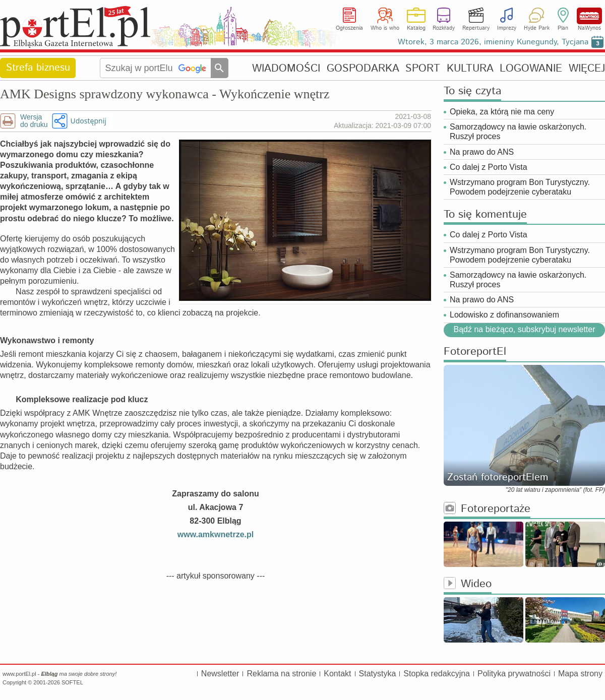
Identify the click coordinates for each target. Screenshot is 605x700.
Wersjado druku (34, 121)
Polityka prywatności (514, 674)
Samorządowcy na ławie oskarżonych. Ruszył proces (518, 132)
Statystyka (378, 674)
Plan (563, 28)
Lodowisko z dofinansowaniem (504, 315)
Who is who (385, 28)
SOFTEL (72, 682)
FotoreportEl (475, 352)
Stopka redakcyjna (437, 674)
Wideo (468, 584)
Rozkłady (444, 28)
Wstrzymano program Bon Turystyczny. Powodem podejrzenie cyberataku (520, 187)
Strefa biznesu (38, 68)
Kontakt (337, 674)
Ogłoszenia (349, 28)
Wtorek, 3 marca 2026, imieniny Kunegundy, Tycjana (493, 42)
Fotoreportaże (487, 509)
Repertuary (476, 28)
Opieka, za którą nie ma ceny (502, 112)
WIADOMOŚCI (286, 68)
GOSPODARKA (363, 68)
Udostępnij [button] (88, 121)
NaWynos (589, 16)
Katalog (416, 28)
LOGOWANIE (531, 68)
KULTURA (470, 68)
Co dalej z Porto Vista (489, 167)
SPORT (423, 68)
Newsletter (220, 674)
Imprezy (507, 28)
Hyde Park (537, 28)
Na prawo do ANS (482, 152)
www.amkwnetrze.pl (216, 534)
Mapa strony (580, 674)
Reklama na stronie (281, 674)
